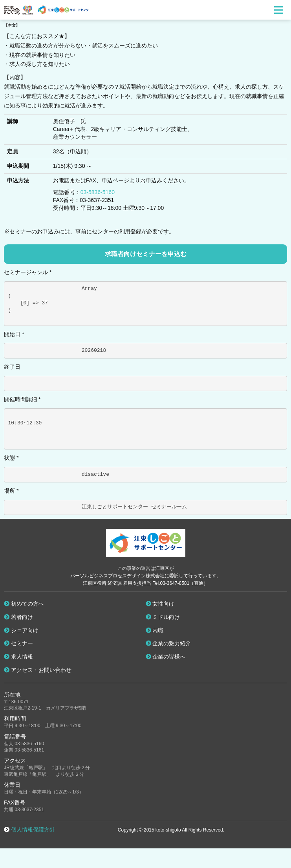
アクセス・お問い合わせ (38, 670)
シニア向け (21, 630)
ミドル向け (163, 617)
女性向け (160, 604)
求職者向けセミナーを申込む (146, 254)
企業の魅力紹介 (168, 643)
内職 (155, 630)
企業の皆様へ (166, 657)
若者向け (18, 617)
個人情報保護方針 (33, 830)
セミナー (18, 643)
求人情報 (18, 657)
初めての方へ (24, 604)
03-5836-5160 (98, 192)
